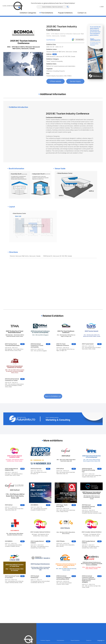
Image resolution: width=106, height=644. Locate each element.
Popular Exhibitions (65, 13)
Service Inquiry (75, 81)
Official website (56, 81)
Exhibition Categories (28, 13)
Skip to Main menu (0, 0)
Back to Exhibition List (53, 396)
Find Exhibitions (47, 13)
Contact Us (82, 13)
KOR (102, 7)
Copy (55, 54)
